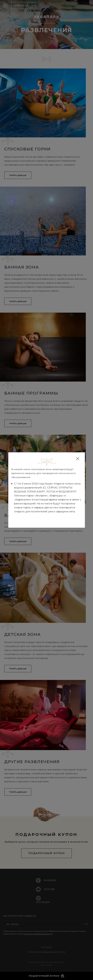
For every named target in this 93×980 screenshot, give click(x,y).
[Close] (78, 459)
